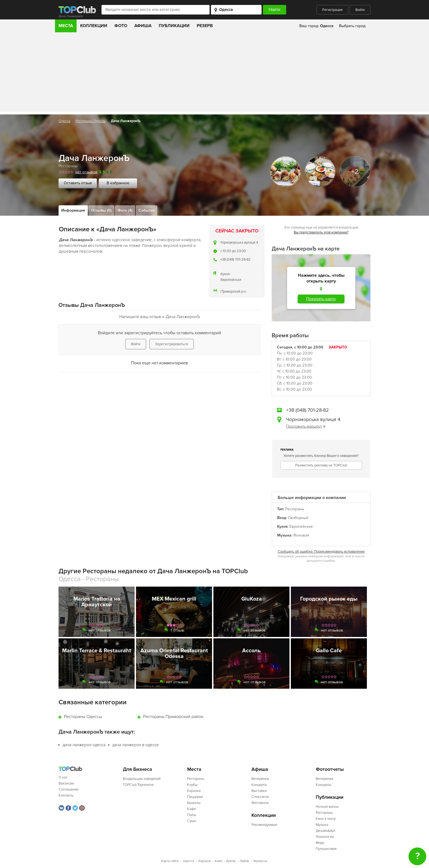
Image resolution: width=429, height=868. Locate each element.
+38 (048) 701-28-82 (235, 259)
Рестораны (68, 166)
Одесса (64, 121)
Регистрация (332, 10)
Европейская (231, 280)
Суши (192, 821)
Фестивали (260, 803)
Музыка (322, 825)
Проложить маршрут (306, 426)
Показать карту (321, 299)
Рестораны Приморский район (173, 717)
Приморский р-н (233, 292)
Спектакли (260, 797)
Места (66, 26)
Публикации (174, 26)
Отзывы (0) (101, 210)
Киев (218, 861)
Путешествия (326, 849)
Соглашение (69, 789)
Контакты (66, 795)
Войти (360, 10)
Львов (244, 861)
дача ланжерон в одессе (136, 745)
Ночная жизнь (327, 807)
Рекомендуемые (264, 825)
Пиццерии (195, 797)
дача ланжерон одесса (84, 745)
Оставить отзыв (78, 183)
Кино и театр (326, 819)
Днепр (231, 861)
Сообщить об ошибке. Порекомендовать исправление (321, 552)
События (147, 210)
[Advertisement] (215, 73)
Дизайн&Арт (326, 831)
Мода (320, 843)
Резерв (205, 26)
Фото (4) (125, 210)
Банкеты (194, 803)
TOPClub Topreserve (138, 785)
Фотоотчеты (330, 769)
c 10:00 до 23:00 (233, 251)
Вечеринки (260, 779)
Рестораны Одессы (91, 121)
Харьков (204, 861)
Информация (73, 210)
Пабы (192, 815)
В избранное (118, 183)
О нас (63, 777)
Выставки (259, 791)
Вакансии (66, 783)
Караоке (194, 791)
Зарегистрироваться (172, 344)
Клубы (192, 785)
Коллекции (94, 26)
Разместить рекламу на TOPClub (321, 465)
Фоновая (301, 535)
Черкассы (260, 861)
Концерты (259, 785)
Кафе (192, 809)
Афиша (143, 26)
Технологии (325, 837)
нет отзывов (86, 172)
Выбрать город (352, 26)
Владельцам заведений (142, 779)
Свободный (298, 518)
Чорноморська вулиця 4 (239, 243)
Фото (121, 26)
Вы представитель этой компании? (321, 232)
